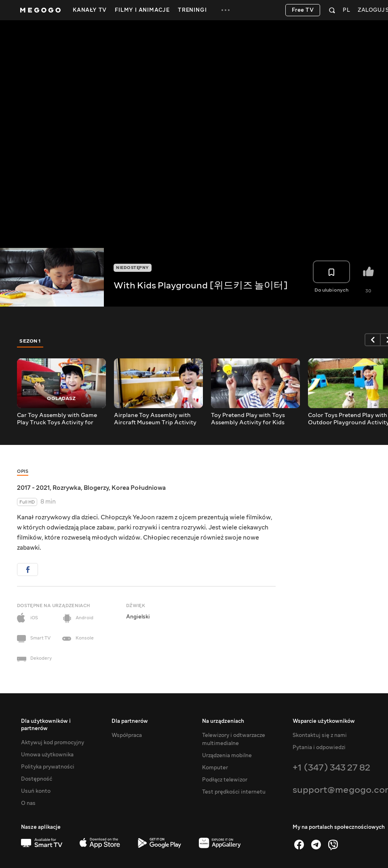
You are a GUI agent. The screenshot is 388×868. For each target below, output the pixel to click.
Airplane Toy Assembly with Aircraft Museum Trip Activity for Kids (155, 419)
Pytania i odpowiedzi (319, 747)
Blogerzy (96, 488)
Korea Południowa (139, 488)
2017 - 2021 (33, 488)
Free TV (303, 10)
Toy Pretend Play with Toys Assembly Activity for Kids (248, 419)
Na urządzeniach (223, 721)
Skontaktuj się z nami (320, 735)
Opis (23, 471)
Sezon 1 (30, 341)
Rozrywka (67, 488)
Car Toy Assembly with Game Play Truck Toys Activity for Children (57, 419)
